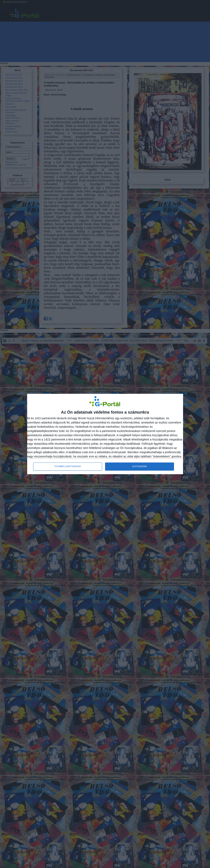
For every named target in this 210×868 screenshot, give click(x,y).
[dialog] (105, 434)
